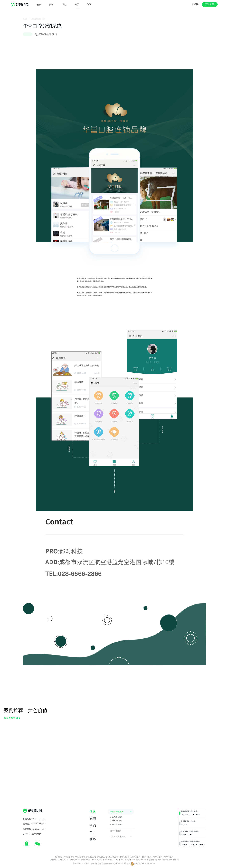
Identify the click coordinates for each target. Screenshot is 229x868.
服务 (39, 4)
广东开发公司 (169, 857)
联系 (89, 2)
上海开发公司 (136, 857)
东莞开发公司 (102, 857)
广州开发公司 (69, 857)
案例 (51, 3)
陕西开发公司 (163, 860)
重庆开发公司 (147, 857)
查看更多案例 (12, 718)
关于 (77, 3)
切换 (196, 4)
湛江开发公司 (113, 857)
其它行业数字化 (38, 20)
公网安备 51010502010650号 (143, 864)
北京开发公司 (125, 857)
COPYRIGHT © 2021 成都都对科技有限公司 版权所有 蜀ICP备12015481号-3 (101, 864)
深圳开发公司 (91, 857)
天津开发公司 (158, 857)
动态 (64, 3)
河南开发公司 (174, 860)
